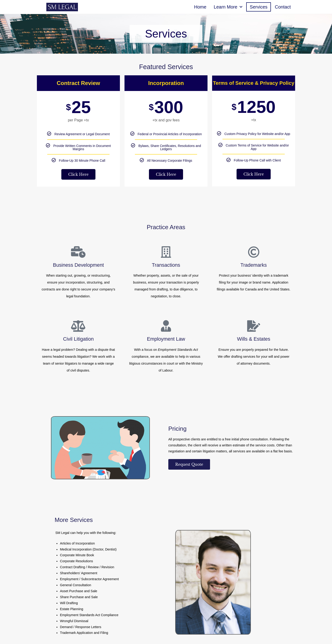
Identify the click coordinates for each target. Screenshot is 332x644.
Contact (283, 7)
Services (259, 7)
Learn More (228, 7)
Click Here (78, 174)
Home (200, 7)
